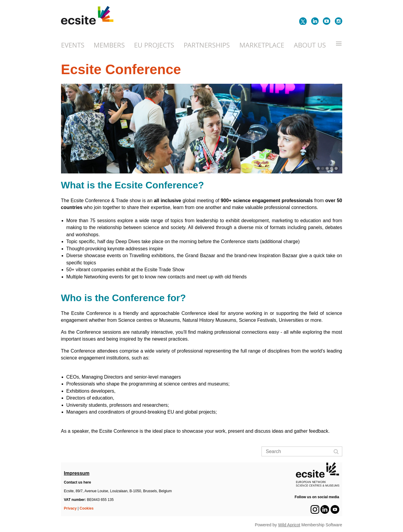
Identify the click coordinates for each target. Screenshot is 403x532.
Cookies (87, 508)
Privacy (70, 508)
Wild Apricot (289, 525)
